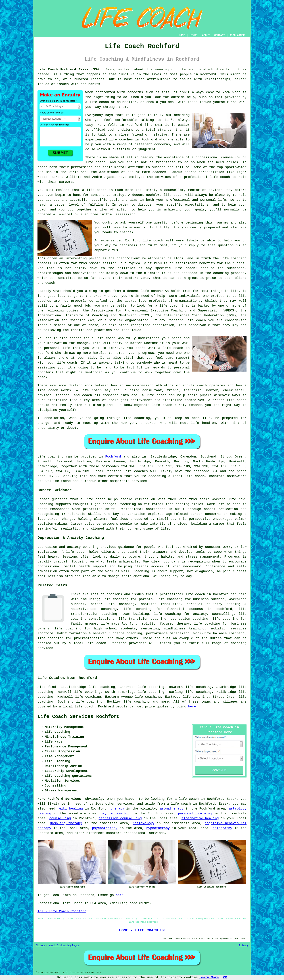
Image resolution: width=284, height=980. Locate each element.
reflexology (143, 823)
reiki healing (70, 809)
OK (225, 977)
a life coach (179, 804)
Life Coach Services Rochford (79, 717)
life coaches (121, 140)
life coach (99, 102)
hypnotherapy (158, 828)
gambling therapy (66, 823)
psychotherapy (105, 828)
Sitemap (40, 945)
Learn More (209, 977)
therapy (117, 809)
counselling (60, 818)
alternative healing (200, 818)
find (52, 687)
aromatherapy (172, 809)
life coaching (137, 702)
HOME (182, 35)
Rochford (113, 457)
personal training (195, 813)
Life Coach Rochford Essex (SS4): (70, 69)
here (192, 707)
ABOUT (206, 35)
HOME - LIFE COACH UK (142, 930)
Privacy (244, 945)
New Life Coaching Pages (64, 945)
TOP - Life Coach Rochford (62, 911)
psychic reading (116, 813)
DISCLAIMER (237, 35)
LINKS (193, 35)
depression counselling (120, 818)
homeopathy (222, 828)
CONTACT (220, 35)
